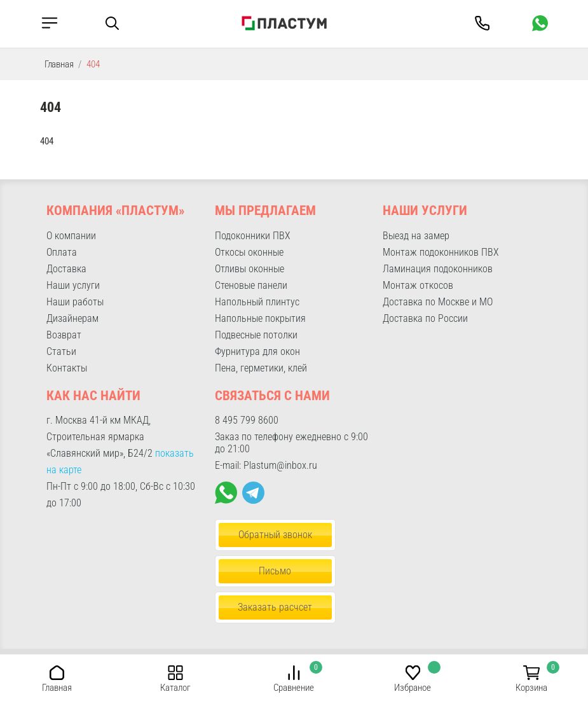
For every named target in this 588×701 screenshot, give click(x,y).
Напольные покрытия (260, 318)
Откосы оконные (249, 252)
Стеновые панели (251, 285)
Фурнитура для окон (257, 351)
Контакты (67, 368)
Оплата (62, 252)
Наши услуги (73, 285)
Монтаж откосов (418, 285)
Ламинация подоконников (438, 269)
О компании (71, 236)
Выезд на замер (416, 236)
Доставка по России (425, 318)
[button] (57, 672)
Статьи (61, 351)
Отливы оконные (250, 269)
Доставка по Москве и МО (438, 302)
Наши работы (75, 302)
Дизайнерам (72, 318)
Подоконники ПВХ (253, 236)
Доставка (66, 269)
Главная (59, 64)
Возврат (64, 335)
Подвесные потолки (256, 335)
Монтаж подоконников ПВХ (441, 252)
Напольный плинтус (257, 302)
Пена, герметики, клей (261, 368)
